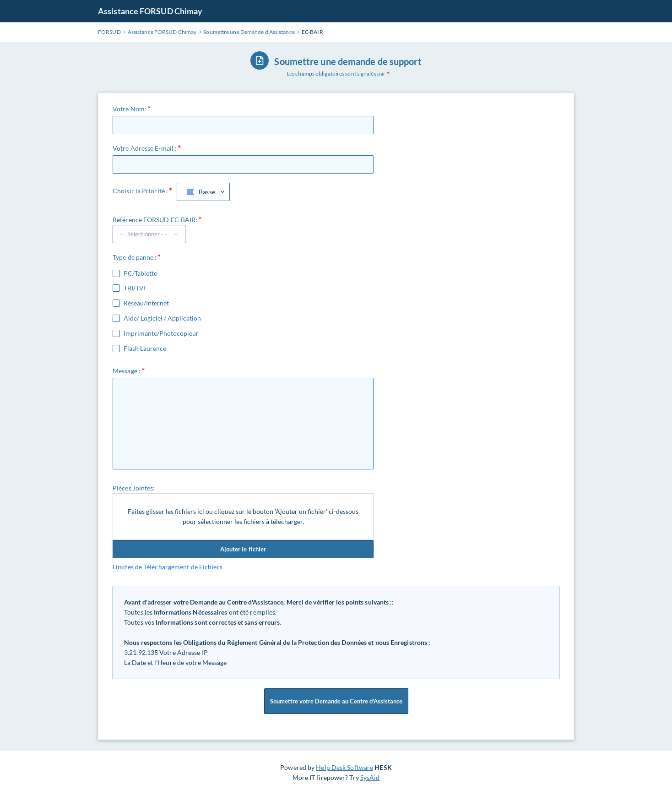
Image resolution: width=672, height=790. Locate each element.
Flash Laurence (145, 349)
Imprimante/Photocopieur (161, 333)
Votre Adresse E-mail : (145, 148)
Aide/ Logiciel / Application (162, 318)
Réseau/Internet (146, 303)
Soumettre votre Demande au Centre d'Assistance (336, 701)
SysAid (370, 777)
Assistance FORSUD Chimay (150, 11)
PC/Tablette (140, 273)
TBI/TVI (135, 288)
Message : (127, 371)
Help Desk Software (344, 767)
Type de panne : (135, 257)
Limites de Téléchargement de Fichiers (168, 567)
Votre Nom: (130, 109)
